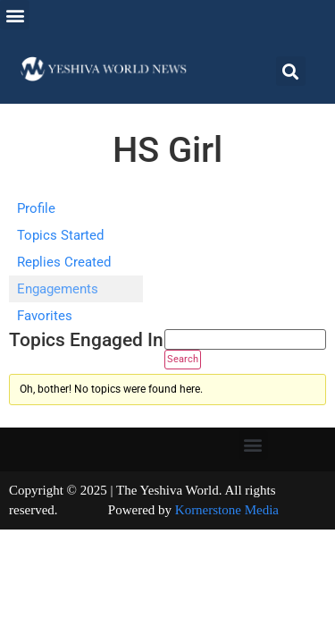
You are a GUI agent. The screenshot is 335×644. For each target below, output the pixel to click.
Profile (36, 208)
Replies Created (64, 262)
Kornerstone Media (227, 510)
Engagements (58, 289)
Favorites (45, 316)
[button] (15, 15)
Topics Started (60, 235)
